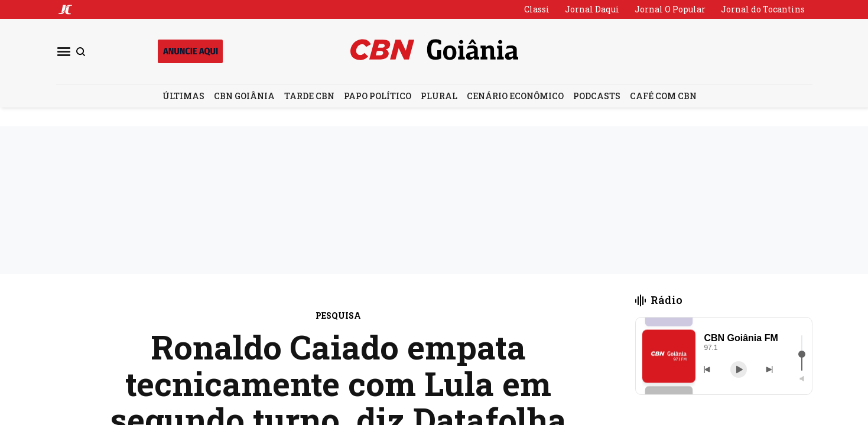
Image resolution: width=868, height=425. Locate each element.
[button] (669, 356)
